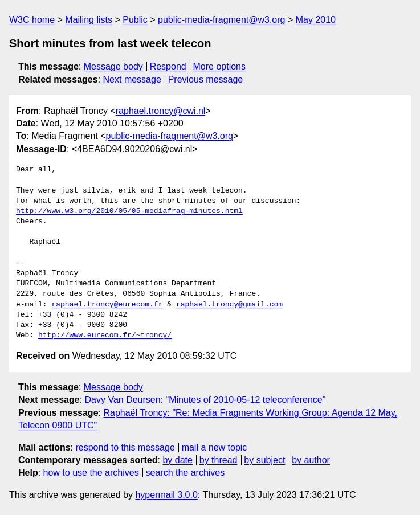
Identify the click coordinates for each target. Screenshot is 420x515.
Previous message (206, 79)
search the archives (185, 473)
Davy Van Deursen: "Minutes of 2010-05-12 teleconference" (205, 400)
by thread (219, 460)
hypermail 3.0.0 (166, 495)
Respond (168, 66)
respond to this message (125, 447)
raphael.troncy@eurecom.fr (107, 305)
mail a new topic (215, 447)
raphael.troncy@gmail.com (229, 305)
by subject (264, 460)
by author (311, 460)
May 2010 (316, 20)
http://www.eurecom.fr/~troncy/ (105, 336)
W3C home (32, 20)
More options (220, 66)
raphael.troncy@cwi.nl (161, 111)
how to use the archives (91, 473)
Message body (113, 66)
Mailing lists (89, 20)
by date (177, 460)
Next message (132, 79)
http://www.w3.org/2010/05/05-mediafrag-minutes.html (129, 211)
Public (135, 20)
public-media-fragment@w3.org (221, 20)
